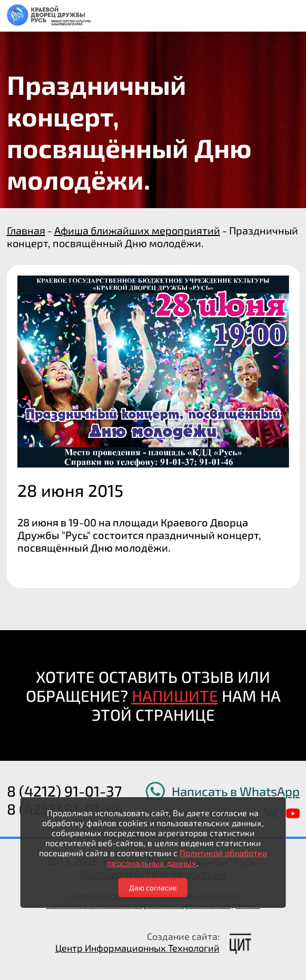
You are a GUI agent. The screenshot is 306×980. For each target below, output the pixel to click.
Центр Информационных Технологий (137, 948)
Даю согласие (153, 888)
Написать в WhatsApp (236, 791)
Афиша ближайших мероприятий (137, 230)
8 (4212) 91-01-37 (64, 791)
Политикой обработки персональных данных (187, 858)
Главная (26, 230)
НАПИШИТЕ (175, 695)
